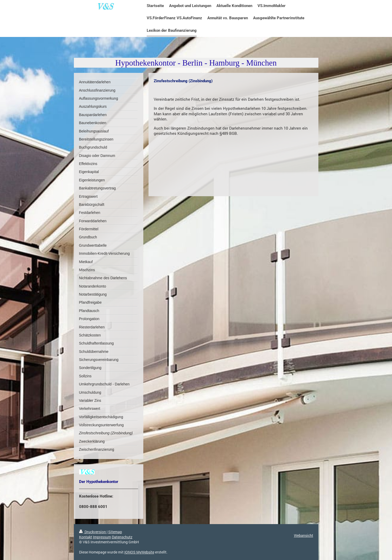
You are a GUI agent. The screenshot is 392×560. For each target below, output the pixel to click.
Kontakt (86, 537)
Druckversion (93, 532)
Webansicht (304, 535)
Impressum (102, 537)
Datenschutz (122, 537)
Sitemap (115, 532)
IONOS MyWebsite (139, 552)
